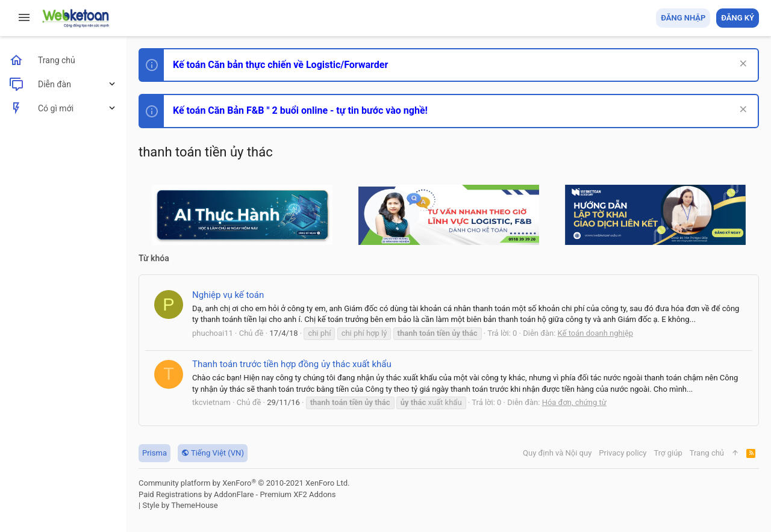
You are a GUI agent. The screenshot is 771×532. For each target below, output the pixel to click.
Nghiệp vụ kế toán (228, 295)
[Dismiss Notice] (742, 65)
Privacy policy (623, 453)
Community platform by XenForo (244, 483)
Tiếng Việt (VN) (213, 453)
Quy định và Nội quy (557, 453)
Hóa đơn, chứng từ (574, 402)
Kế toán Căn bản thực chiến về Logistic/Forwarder (280, 65)
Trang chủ (707, 453)
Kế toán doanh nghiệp (596, 333)
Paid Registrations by (237, 494)
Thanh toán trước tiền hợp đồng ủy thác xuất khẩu (292, 364)
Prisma (155, 453)
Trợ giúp (668, 453)
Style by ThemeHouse (180, 505)
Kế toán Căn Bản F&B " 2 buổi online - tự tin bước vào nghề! (300, 110)
